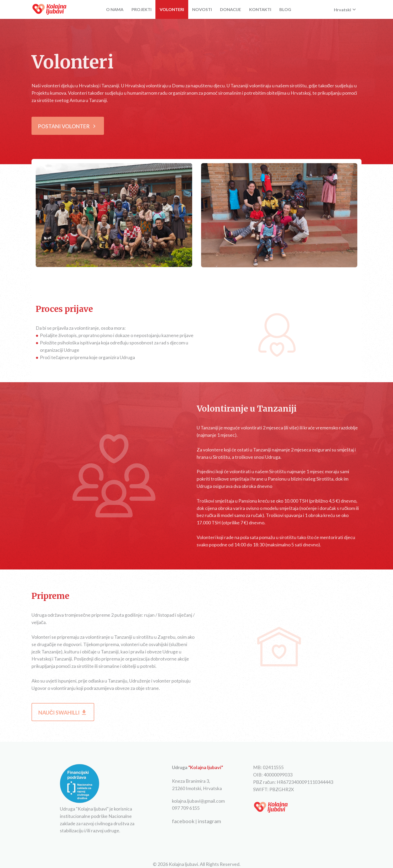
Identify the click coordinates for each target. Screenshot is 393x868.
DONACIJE (230, 9)
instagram (209, 821)
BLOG (285, 9)
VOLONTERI (172, 9)
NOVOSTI (202, 9)
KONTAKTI (260, 9)
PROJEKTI (142, 9)
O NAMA (115, 9)
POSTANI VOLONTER (68, 126)
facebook (183, 821)
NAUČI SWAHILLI (63, 712)
